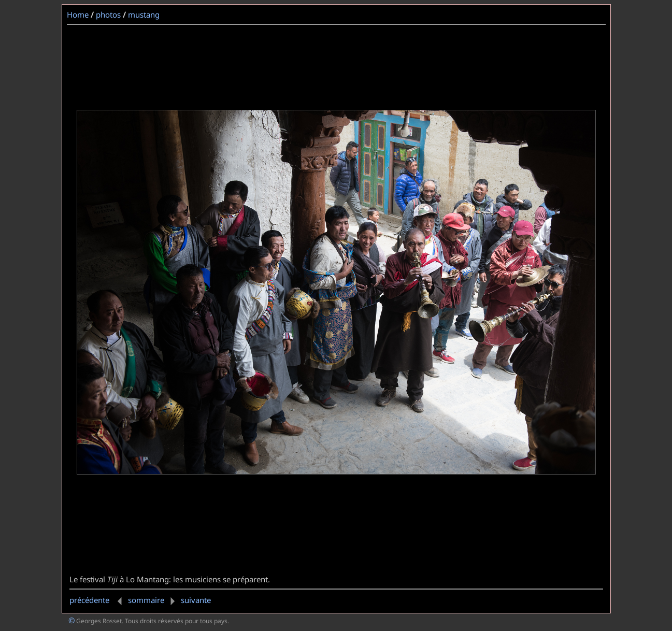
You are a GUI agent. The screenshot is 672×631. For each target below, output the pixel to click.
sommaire (146, 600)
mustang (144, 15)
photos (108, 15)
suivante (189, 600)
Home (78, 15)
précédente (98, 600)
